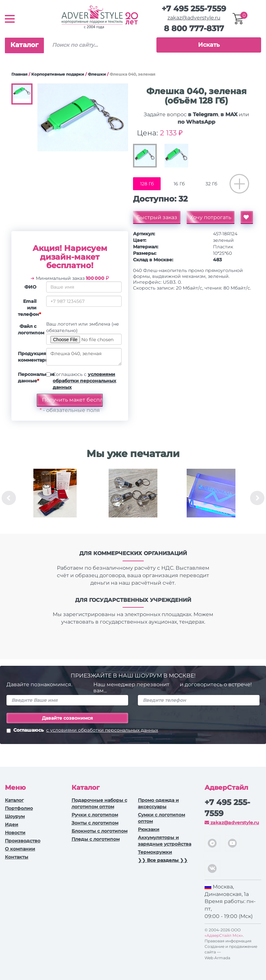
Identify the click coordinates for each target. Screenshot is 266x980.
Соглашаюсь (82, 731)
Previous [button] (9, 498)
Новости (15, 833)
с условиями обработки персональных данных (102, 730)
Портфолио (19, 808)
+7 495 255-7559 (194, 9)
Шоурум (15, 816)
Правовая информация (228, 941)
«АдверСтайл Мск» (224, 935)
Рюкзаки (149, 829)
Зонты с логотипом (95, 823)
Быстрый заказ (157, 217)
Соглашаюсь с (84, 381)
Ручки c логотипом (95, 815)
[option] (55, 498)
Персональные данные (30, 378)
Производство (23, 841)
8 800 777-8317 (194, 28)
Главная (20, 74)
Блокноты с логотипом (100, 831)
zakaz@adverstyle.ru (194, 18)
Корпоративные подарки (58, 74)
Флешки (97, 74)
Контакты (17, 857)
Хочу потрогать (211, 217)
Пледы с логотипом (96, 839)
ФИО (30, 287)
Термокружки (155, 852)
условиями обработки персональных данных (84, 381)
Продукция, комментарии (30, 357)
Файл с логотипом (30, 329)
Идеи (12, 825)
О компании (20, 849)
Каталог (24, 45)
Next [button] (257, 498)
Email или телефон (29, 308)
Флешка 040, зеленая (84, 357)
